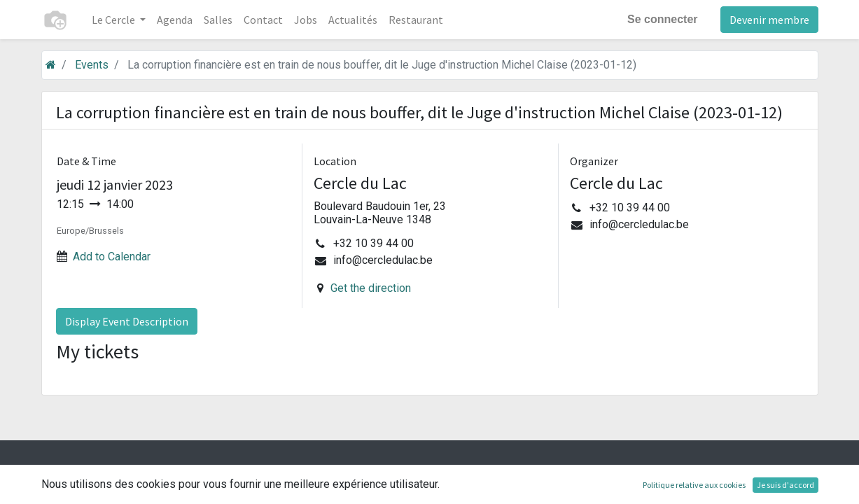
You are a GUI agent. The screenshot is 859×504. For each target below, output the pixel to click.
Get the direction (371, 288)
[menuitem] (175, 20)
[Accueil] (51, 65)
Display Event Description (127, 321)
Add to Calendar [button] (112, 257)
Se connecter (662, 19)
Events (92, 65)
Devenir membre (769, 20)
